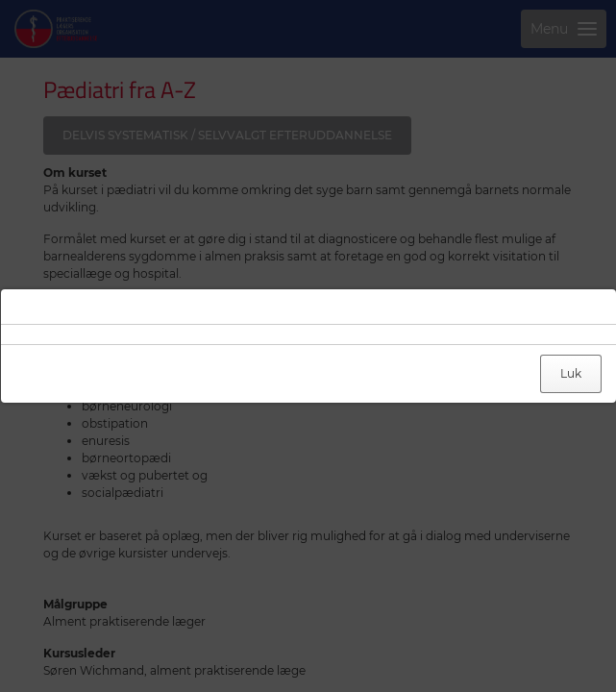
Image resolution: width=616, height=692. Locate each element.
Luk (571, 373)
